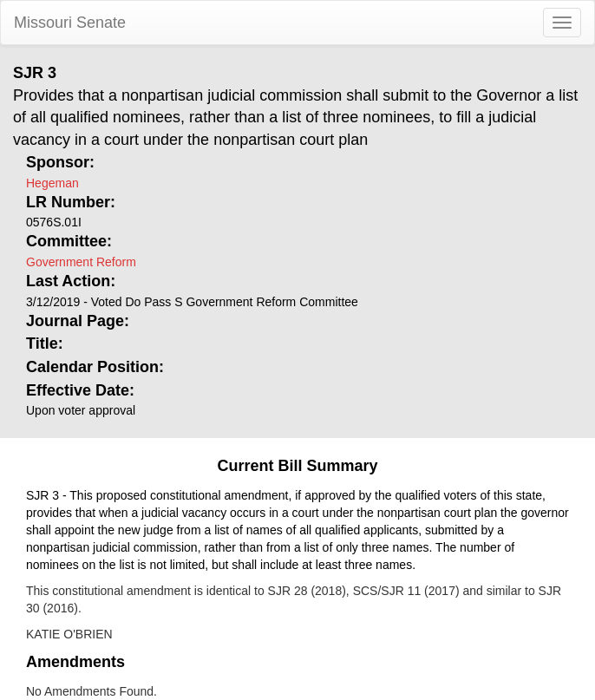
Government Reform (81, 262)
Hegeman (52, 183)
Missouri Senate (70, 23)
